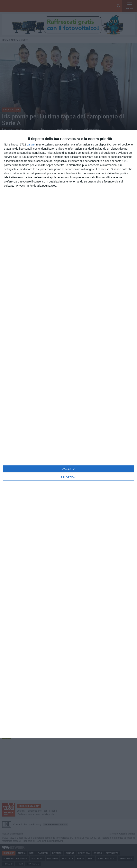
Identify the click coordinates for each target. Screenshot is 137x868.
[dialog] (68, 434)
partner (31, 145)
